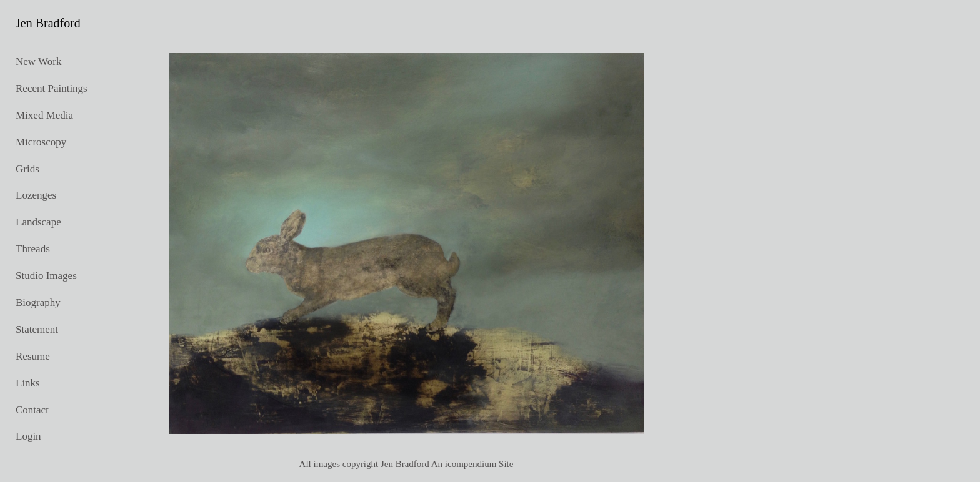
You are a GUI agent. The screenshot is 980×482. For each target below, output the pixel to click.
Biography (38, 302)
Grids (27, 169)
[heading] (47, 23)
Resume (33, 356)
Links (28, 383)
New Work (38, 61)
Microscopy (41, 142)
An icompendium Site (472, 464)
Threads (33, 249)
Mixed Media (44, 115)
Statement (37, 329)
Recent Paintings (52, 88)
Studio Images (46, 276)
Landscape (38, 222)
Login (28, 436)
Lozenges (36, 195)
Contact (32, 410)
